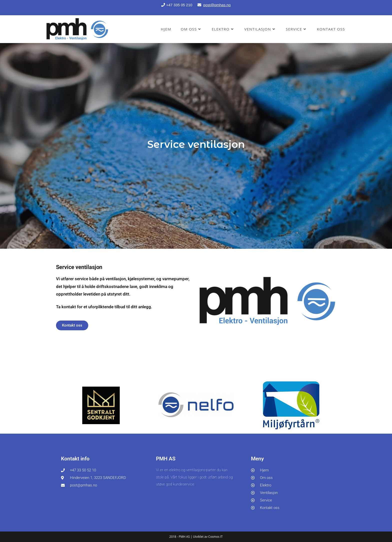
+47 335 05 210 (181, 5)
